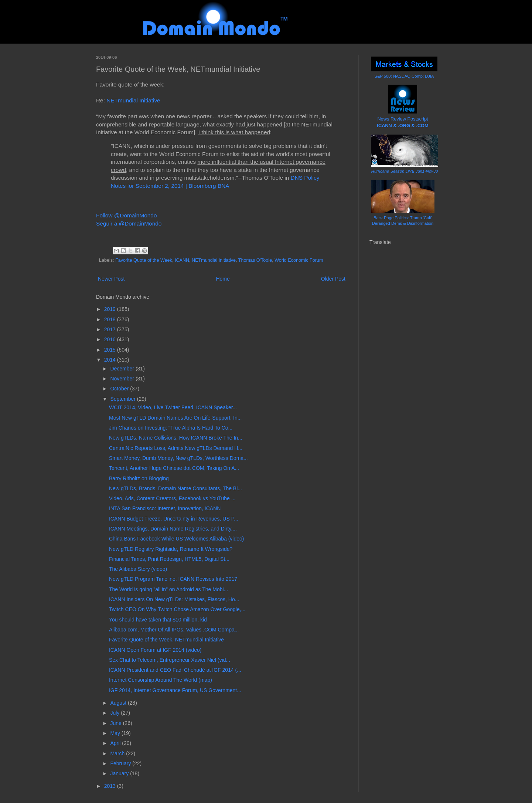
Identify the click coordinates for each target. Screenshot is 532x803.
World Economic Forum (299, 260)
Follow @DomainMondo (126, 215)
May (116, 733)
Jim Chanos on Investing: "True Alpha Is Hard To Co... (171, 428)
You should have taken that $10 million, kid (158, 620)
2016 (111, 339)
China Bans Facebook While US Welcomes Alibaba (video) (176, 539)
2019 (111, 309)
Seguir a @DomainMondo (129, 223)
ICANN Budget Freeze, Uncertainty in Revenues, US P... (174, 519)
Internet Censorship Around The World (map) (161, 680)
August (119, 703)
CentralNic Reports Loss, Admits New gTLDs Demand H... (176, 448)
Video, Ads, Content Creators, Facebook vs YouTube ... (172, 498)
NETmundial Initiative (133, 100)
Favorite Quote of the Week (144, 260)
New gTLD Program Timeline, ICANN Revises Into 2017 (173, 579)
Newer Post (111, 279)
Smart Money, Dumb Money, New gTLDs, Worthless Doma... (178, 458)
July (115, 713)
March (118, 753)
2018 (111, 319)
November (123, 379)
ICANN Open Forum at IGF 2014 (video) (155, 650)
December (123, 369)
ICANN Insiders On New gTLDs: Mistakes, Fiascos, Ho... (174, 599)
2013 (111, 786)
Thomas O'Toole (255, 260)
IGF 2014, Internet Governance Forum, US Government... (175, 690)
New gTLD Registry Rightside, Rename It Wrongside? (171, 549)
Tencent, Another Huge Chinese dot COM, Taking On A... (174, 468)
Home (223, 279)
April (116, 743)
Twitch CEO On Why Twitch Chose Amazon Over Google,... (177, 609)
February (121, 763)
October (120, 389)
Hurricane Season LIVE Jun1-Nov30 (405, 171)
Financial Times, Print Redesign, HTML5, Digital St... (169, 559)
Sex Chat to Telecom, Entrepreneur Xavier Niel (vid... (170, 660)
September (123, 399)
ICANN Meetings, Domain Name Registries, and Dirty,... (173, 529)
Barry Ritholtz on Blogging (139, 478)
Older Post (333, 279)
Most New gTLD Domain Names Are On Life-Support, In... (175, 418)
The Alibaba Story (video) (138, 569)
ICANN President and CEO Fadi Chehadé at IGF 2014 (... (175, 670)
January (120, 773)
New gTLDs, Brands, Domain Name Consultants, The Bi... (175, 488)
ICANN (182, 260)
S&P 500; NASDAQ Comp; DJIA (404, 76)
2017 (111, 329)
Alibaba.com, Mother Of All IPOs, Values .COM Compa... (174, 630)
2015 (111, 350)
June (116, 723)
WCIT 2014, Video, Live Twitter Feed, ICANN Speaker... (173, 407)
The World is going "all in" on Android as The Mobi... (168, 589)
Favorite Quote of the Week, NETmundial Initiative (166, 640)
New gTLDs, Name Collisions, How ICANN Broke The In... (176, 438)
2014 (111, 360)
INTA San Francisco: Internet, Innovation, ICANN (165, 508)
